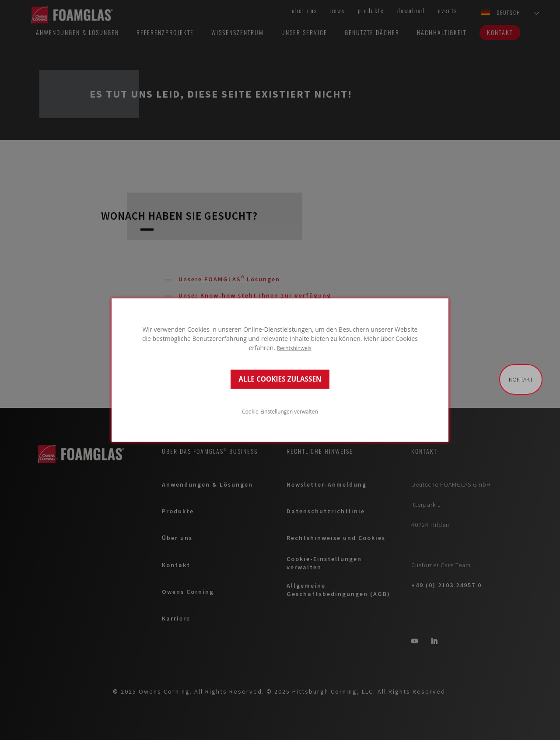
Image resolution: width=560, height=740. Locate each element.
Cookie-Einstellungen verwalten (280, 411)
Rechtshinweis (294, 347)
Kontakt (521, 379)
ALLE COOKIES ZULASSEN (280, 379)
